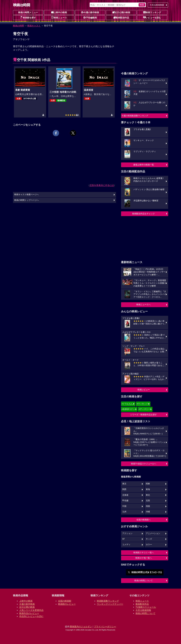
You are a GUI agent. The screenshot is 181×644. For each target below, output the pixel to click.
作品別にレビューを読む (31, 616)
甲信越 (125, 501)
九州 (124, 512)
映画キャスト (34, 26)
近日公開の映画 (121, 12)
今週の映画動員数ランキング (135, 116)
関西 (124, 489)
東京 (124, 484)
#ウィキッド (142, 404)
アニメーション (153, 533)
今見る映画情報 (143, 610)
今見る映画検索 (157, 5)
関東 (148, 484)
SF (124, 539)
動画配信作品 (121, 17)
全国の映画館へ (144, 520)
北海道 (125, 495)
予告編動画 (90, 17)
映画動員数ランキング (108, 601)
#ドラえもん (127, 404)
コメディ (126, 545)
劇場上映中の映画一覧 (144, 165)
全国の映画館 (65, 601)
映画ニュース (59, 17)
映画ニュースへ (144, 305)
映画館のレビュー (67, 604)
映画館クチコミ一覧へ (144, 553)
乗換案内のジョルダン (81, 627)
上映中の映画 (59, 12)
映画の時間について (144, 581)
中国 (124, 506)
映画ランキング (152, 12)
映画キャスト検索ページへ (27, 195)
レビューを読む (152, 17)
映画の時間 (19, 26)
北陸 (148, 501)
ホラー (149, 545)
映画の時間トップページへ (27, 200)
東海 (148, 489)
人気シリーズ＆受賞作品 (31, 610)
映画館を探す (28, 17)
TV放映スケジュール (146, 607)
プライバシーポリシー (105, 627)
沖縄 (148, 512)
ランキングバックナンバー (110, 604)
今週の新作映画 (90, 12)
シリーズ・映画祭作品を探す (144, 415)
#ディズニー (144, 409)
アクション (127, 533)
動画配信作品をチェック (144, 214)
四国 (148, 506)
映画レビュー (144, 390)
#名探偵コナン (128, 409)
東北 (148, 495)
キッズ (149, 539)
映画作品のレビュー (29, 613)
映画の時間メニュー (28, 12)
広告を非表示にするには (102, 185)
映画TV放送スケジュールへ (144, 464)
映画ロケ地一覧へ (144, 558)
